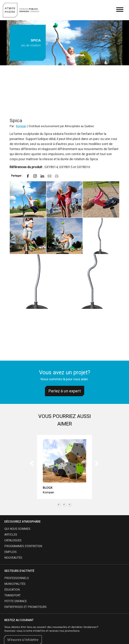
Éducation (12, 590)
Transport (12, 595)
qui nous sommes (17, 529)
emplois (10, 552)
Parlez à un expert (65, 391)
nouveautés (13, 558)
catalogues (13, 540)
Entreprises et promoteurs (25, 607)
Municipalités (15, 584)
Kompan (21, 126)
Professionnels (17, 578)
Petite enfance (16, 601)
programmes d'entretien (23, 546)
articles (11, 535)
